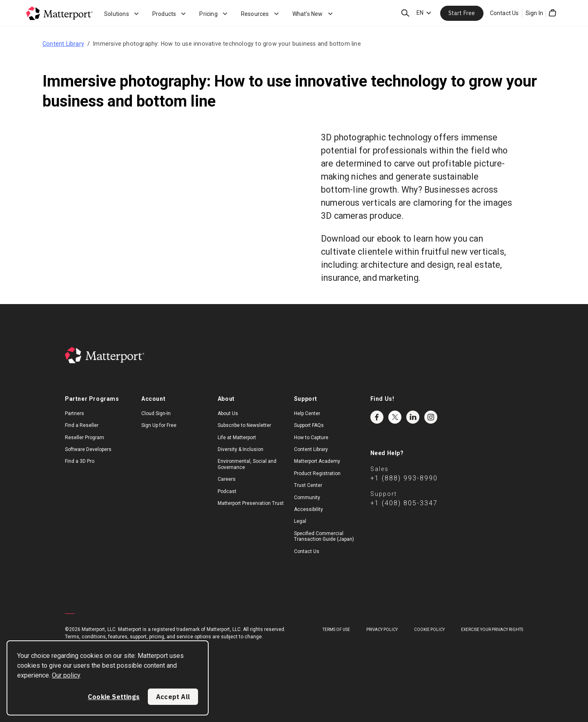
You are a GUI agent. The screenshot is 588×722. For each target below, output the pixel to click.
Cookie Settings (114, 697)
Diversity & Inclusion (241, 449)
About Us (228, 413)
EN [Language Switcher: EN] (420, 13)
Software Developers (88, 449)
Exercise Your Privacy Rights (492, 630)
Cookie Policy (429, 630)
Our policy (66, 675)
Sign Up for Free (159, 425)
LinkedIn (413, 417)
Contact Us (504, 13)
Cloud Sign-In (156, 413)
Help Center (307, 413)
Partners (75, 413)
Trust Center (308, 485)
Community (307, 498)
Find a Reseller (82, 425)
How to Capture (311, 438)
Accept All (173, 697)
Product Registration (317, 473)
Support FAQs (309, 425)
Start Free (462, 13)
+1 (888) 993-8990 (404, 478)
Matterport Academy (317, 461)
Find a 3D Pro (80, 461)
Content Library (63, 44)
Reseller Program (85, 438)
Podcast (227, 491)
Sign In (534, 13)
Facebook (377, 417)
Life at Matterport (237, 438)
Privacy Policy (382, 630)
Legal (300, 521)
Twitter (395, 417)
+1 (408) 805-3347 (404, 503)
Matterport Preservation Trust (251, 503)
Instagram (431, 417)
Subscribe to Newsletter (244, 425)
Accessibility (308, 509)
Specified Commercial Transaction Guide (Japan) (324, 536)
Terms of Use (336, 630)
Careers (227, 479)
